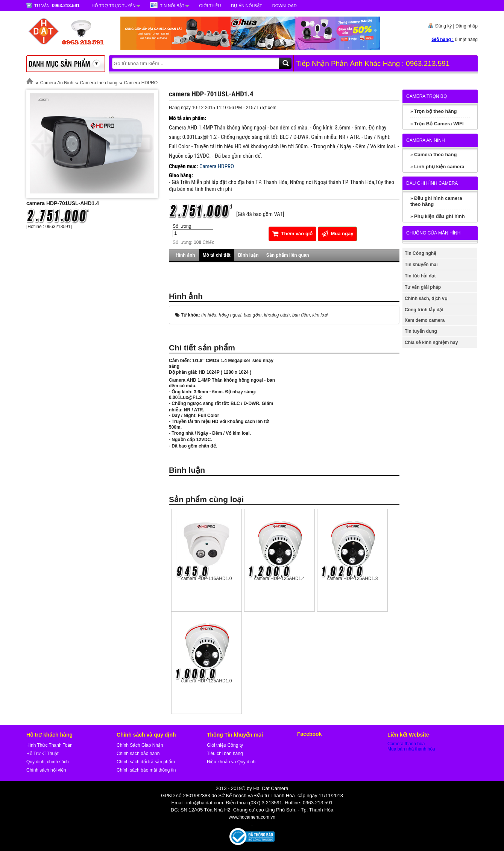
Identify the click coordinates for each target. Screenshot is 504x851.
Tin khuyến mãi (421, 265)
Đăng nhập (467, 26)
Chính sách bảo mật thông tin (146, 770)
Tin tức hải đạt (420, 276)
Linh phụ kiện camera (439, 167)
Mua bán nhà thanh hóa (411, 749)
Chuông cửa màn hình (433, 233)
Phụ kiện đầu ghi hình (439, 216)
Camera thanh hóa (406, 744)
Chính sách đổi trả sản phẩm (146, 762)
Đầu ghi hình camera (432, 183)
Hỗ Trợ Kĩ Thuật (42, 754)
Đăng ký (443, 26)
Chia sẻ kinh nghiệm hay (431, 343)
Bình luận (248, 255)
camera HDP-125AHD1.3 (353, 578)
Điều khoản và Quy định (231, 762)
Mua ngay (338, 234)
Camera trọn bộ (427, 96)
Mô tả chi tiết (217, 255)
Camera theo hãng (99, 83)
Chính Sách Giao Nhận (140, 745)
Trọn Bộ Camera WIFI (439, 124)
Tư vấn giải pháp (423, 287)
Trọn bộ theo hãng (436, 111)
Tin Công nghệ (421, 253)
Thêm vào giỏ (292, 234)
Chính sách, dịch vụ (426, 298)
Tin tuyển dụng (421, 331)
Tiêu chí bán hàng (225, 754)
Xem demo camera (425, 320)
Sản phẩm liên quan (288, 255)
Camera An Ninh (57, 83)
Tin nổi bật (172, 6)
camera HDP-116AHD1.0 (207, 578)
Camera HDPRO (141, 83)
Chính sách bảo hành (138, 754)
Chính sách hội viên (46, 770)
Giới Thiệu (210, 6)
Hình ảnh (185, 255)
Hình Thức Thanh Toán (49, 745)
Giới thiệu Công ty (225, 745)
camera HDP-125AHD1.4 (280, 578)
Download (285, 6)
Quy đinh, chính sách (48, 762)
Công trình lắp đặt (424, 310)
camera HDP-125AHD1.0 (207, 681)
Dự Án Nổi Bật (246, 6)
